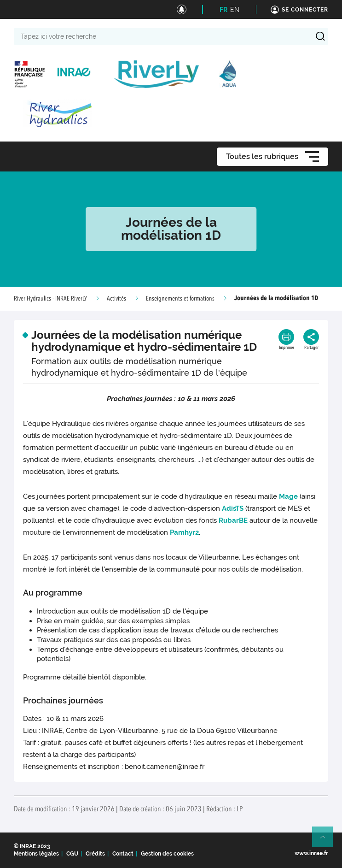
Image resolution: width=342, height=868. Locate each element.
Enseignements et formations (180, 299)
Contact (123, 854)
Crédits (95, 854)
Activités (116, 299)
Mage (288, 496)
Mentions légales (36, 854)
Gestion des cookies (167, 854)
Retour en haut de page (326, 841)
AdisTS (233, 508)
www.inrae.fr (311, 853)
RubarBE (233, 520)
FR (223, 10)
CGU (72, 854)
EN (235, 10)
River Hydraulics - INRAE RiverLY (50, 299)
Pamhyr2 (184, 532)
